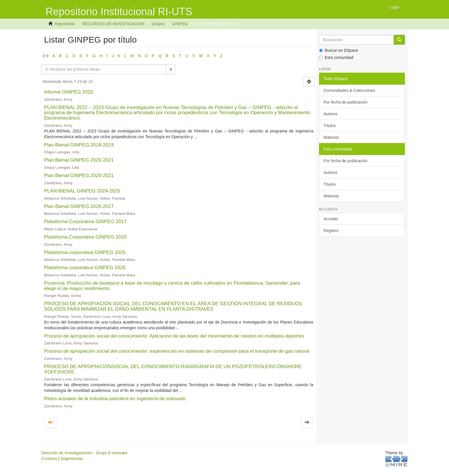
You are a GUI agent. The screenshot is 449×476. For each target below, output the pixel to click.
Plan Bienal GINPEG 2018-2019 (79, 145)
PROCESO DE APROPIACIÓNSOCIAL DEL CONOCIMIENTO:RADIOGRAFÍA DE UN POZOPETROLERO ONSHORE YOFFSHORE (173, 369)
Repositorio (65, 24)
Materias (331, 137)
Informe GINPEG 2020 (69, 92)
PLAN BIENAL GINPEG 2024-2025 (82, 191)
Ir (171, 69)
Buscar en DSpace (339, 50)
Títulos (330, 126)
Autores (330, 114)
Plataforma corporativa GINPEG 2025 (85, 252)
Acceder (331, 219)
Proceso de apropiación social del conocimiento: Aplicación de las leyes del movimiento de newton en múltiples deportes (174, 336)
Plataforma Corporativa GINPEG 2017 (85, 222)
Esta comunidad (336, 57)
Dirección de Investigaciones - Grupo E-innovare (84, 453)
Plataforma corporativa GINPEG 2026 (85, 268)
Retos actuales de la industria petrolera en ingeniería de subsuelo (115, 399)
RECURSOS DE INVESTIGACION (113, 24)
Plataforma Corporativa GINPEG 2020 (85, 237)
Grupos (158, 24)
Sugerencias (72, 459)
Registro (331, 231)
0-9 (46, 56)
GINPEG (180, 24)
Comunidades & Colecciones (349, 90)
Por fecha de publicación (345, 102)
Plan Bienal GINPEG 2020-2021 (79, 160)
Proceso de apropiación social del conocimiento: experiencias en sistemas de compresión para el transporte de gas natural (177, 351)
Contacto (49, 459)
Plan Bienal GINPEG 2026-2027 (79, 206)
